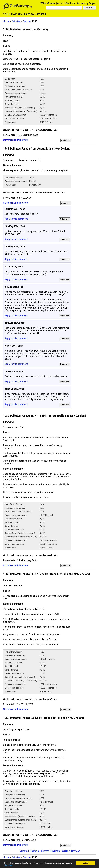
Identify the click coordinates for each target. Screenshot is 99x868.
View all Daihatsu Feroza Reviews (40, 851)
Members (70, 3)
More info (8, 865)
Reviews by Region (86, 3)
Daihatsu (16, 21)
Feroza (26, 21)
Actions (66, 140)
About (60, 3)
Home (6, 21)
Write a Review (48, 3)
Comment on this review (16, 140)
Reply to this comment (16, 219)
